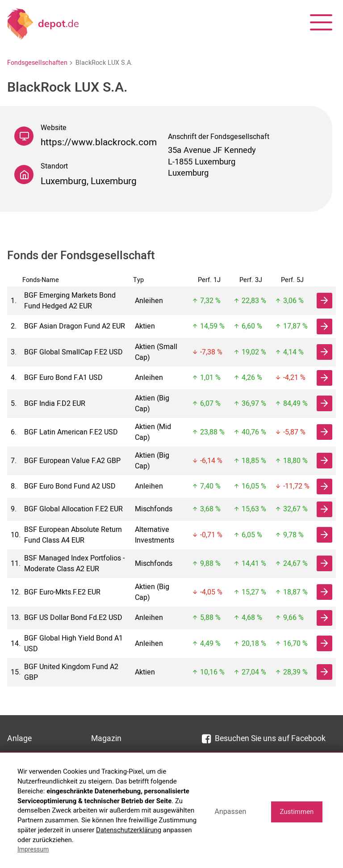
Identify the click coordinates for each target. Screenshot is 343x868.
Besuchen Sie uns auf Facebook (264, 739)
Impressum (33, 849)
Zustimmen (297, 812)
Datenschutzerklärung (129, 830)
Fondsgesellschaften (37, 63)
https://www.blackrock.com (99, 142)
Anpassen (230, 811)
